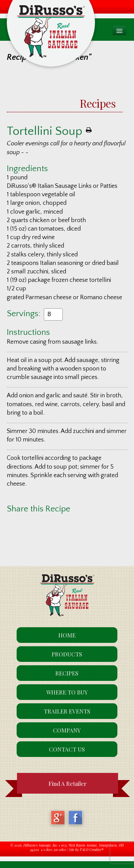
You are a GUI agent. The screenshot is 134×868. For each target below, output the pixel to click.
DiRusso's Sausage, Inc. (41, 845)
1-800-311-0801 (55, 850)
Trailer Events (67, 711)
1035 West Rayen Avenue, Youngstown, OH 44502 (77, 848)
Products (67, 654)
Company (67, 730)
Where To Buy (67, 692)
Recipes (98, 103)
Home (67, 635)
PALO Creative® (92, 850)
